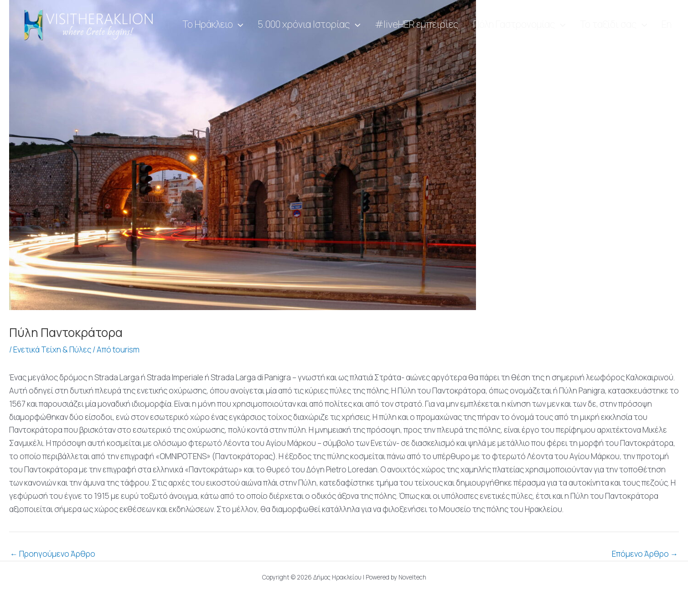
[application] (267, 25)
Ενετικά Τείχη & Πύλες (52, 349)
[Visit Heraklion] (91, 24)
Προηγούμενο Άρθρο (53, 554)
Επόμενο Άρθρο (645, 554)
